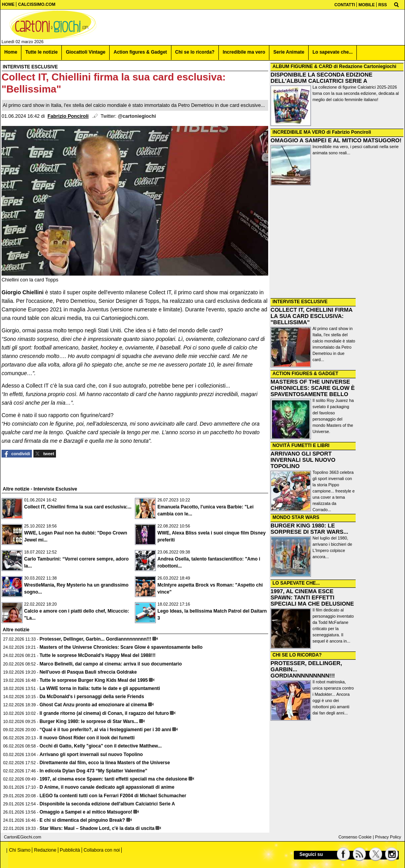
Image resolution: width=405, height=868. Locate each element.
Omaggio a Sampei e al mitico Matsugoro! (86, 812)
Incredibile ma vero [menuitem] (244, 52)
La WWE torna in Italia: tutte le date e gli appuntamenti (100, 688)
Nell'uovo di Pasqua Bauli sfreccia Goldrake (88, 672)
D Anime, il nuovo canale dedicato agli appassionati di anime (107, 787)
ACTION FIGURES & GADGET (305, 374)
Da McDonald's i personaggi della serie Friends (92, 697)
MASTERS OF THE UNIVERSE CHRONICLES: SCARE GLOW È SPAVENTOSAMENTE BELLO (313, 388)
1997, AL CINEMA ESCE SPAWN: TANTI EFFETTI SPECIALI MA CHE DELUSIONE (312, 597)
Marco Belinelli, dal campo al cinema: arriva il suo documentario (111, 664)
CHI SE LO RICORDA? (297, 655)
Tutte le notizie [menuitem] (41, 52)
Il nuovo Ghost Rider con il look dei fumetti (87, 738)
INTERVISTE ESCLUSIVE (300, 302)
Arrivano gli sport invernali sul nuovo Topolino (91, 754)
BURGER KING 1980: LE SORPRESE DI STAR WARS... (309, 529)
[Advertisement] (337, 243)
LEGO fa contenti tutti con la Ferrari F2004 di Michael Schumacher (113, 796)
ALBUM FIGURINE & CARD (302, 66)
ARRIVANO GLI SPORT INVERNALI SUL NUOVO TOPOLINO (303, 460)
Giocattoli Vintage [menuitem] (86, 52)
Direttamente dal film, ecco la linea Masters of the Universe (105, 763)
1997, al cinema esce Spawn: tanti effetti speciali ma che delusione (113, 779)
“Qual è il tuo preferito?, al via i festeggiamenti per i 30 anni (106, 730)
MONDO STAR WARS (296, 517)
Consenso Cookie (355, 837)
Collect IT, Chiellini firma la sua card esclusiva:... (78, 507)
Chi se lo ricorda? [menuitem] (195, 52)
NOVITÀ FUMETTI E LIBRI (301, 445)
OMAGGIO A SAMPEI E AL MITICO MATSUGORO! (336, 140)
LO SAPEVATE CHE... (296, 583)
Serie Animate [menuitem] (289, 52)
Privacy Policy (388, 837)
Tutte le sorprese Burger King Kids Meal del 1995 (94, 680)
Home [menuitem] (11, 52)
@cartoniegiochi (137, 116)
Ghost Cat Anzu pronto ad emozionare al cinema (93, 705)
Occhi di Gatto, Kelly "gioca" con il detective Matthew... (101, 746)
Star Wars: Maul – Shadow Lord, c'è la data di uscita (97, 828)
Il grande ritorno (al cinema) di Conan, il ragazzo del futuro (104, 713)
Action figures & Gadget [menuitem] (140, 52)
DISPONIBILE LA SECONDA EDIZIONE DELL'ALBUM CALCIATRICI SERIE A (321, 78)
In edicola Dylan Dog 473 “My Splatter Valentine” (93, 771)
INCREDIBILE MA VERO (299, 132)
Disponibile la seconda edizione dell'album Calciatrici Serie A (107, 804)
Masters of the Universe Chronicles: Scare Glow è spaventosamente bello (121, 647)
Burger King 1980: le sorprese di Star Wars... (89, 721)
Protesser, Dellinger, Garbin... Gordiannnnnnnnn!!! (95, 639)
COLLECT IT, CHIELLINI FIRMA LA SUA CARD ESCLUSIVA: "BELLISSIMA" (312, 316)
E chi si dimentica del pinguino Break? (82, 820)
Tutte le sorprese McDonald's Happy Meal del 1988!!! (98, 655)
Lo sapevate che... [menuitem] (333, 52)
